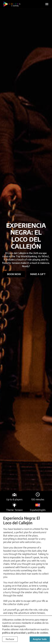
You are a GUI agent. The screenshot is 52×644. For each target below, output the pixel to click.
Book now (14, 274)
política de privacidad (14, 633)
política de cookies (38, 633)
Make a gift (38, 274)
